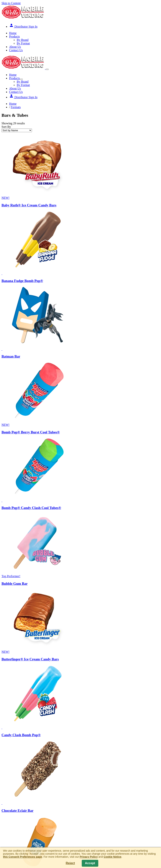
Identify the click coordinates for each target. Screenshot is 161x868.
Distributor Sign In (23, 27)
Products (14, 36)
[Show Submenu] (21, 79)
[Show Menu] (47, 69)
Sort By (6, 127)
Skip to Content (11, 3)
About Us (15, 47)
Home (13, 33)
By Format (23, 43)
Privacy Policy (89, 857)
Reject (70, 863)
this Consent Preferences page (23, 857)
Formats (16, 107)
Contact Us (16, 50)
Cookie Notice (112, 857)
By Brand (23, 40)
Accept (90, 863)
